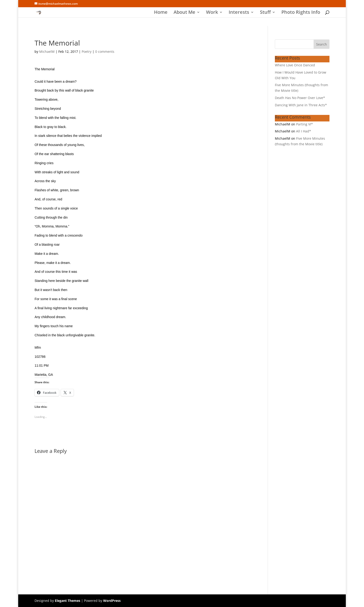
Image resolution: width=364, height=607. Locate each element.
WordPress (112, 601)
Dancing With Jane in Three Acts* (301, 105)
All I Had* (304, 131)
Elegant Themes (68, 601)
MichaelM (47, 51)
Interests (239, 13)
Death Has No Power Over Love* (300, 98)
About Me (184, 13)
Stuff (265, 13)
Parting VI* (304, 124)
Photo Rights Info (301, 13)
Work (212, 13)
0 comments (105, 51)
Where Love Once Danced (295, 65)
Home (161, 13)
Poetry (87, 51)
